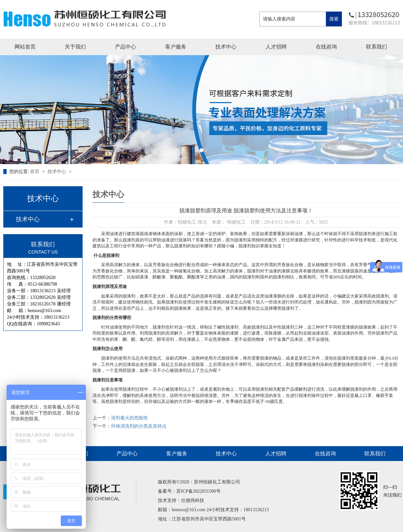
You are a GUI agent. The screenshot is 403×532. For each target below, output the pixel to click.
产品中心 (126, 47)
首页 (35, 172)
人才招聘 (276, 47)
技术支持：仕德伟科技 (181, 500)
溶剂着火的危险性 (129, 418)
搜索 (334, 19)
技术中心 (226, 47)
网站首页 (25, 47)
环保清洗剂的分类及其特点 (139, 426)
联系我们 (377, 47)
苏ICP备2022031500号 (199, 491)
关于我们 (75, 47)
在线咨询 (326, 47)
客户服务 (176, 47)
